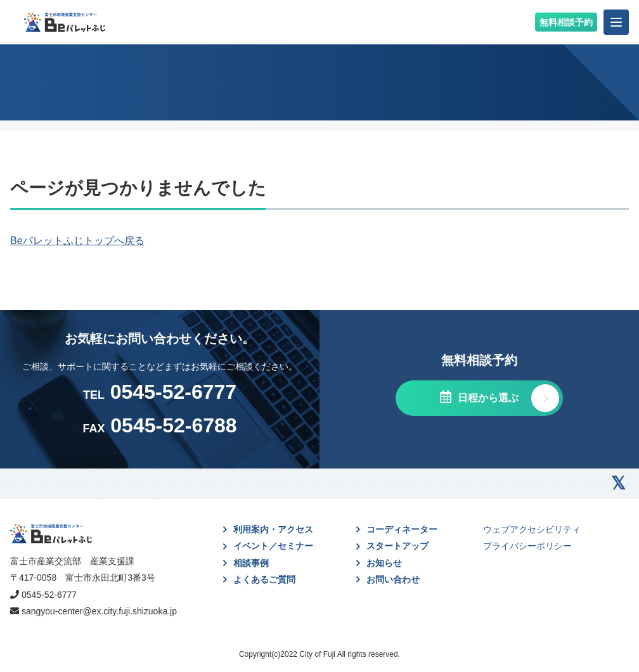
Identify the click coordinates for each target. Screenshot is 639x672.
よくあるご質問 (264, 579)
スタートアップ (397, 546)
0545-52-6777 (49, 595)
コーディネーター (402, 529)
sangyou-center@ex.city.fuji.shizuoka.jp (99, 611)
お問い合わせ (393, 579)
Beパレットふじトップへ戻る (77, 241)
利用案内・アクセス (273, 529)
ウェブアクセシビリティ (532, 529)
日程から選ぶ (486, 398)
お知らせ (384, 563)
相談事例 (251, 563)
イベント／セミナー (273, 546)
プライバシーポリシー (527, 546)
